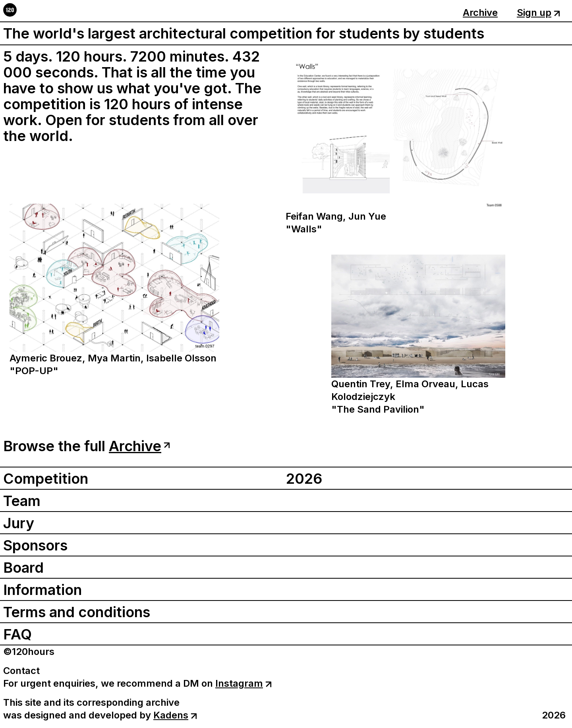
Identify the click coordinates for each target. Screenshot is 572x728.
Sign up (538, 13)
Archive (480, 13)
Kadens (175, 715)
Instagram (243, 683)
